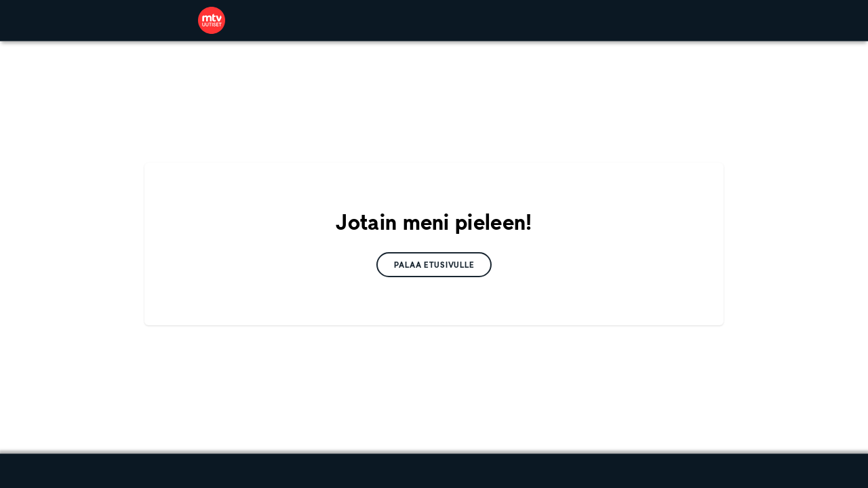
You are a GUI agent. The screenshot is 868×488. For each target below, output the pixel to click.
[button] (434, 265)
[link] (212, 20)
